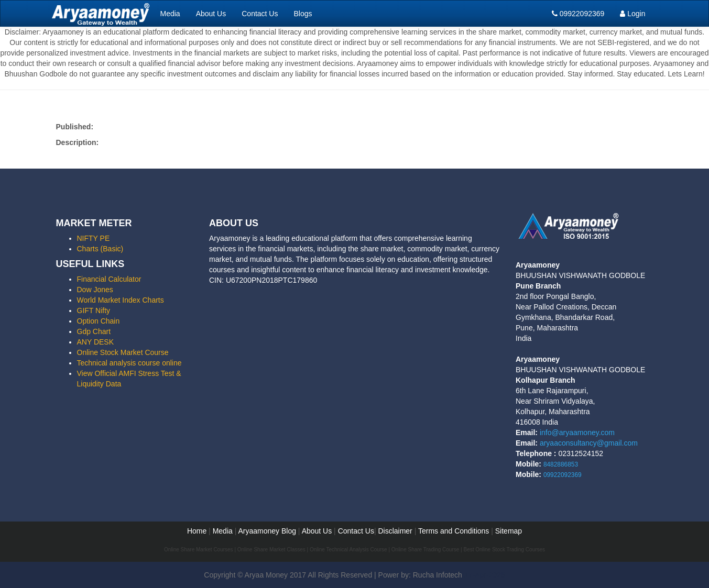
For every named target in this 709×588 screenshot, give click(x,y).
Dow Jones (95, 290)
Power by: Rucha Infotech (420, 575)
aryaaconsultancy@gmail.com (589, 443)
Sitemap (509, 531)
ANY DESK (96, 342)
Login (632, 14)
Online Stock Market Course (123, 352)
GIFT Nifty (94, 310)
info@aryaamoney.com (577, 432)
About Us (211, 14)
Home (197, 531)
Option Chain (99, 321)
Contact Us (260, 14)
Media (170, 14)
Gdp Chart (94, 331)
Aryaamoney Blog (268, 531)
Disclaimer (395, 531)
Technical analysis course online (129, 363)
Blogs (303, 14)
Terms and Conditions (454, 531)
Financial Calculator (109, 279)
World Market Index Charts (121, 300)
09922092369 (578, 14)
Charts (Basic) (100, 249)
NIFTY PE (94, 238)
